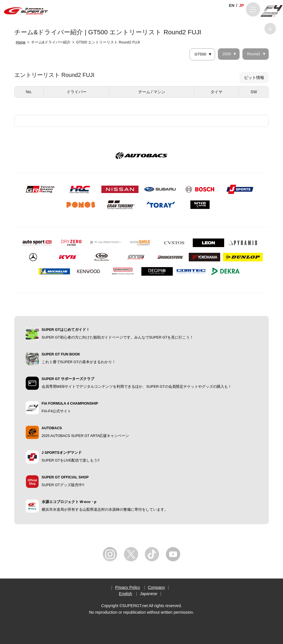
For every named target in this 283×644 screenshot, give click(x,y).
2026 (227, 54)
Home (21, 42)
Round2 (254, 54)
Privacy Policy (128, 587)
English (126, 594)
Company (156, 587)
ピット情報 (254, 77)
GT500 (200, 54)
